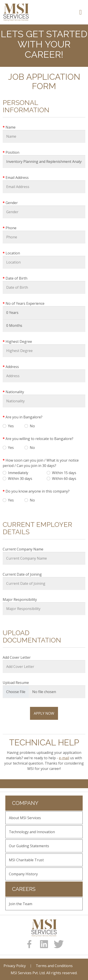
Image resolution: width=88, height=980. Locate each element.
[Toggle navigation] (81, 12)
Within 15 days (64, 473)
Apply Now (44, 713)
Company (25, 803)
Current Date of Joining (22, 574)
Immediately (18, 473)
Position (12, 152)
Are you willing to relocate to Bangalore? (39, 439)
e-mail (64, 758)
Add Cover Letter (17, 657)
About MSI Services (25, 818)
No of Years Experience (25, 303)
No (32, 426)
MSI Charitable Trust (26, 860)
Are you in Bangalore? (24, 417)
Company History (23, 874)
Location (13, 253)
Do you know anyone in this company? (38, 491)
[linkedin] (44, 944)
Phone (11, 228)
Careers (24, 889)
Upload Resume (16, 683)
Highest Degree (19, 342)
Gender (12, 203)
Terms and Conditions (54, 966)
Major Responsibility (20, 599)
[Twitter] (59, 944)
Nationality (15, 392)
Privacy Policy (15, 966)
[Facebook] (29, 944)
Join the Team (21, 904)
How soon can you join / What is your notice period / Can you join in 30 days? (41, 463)
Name (11, 127)
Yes (11, 426)
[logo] (44, 928)
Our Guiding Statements (29, 846)
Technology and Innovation (32, 832)
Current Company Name (23, 549)
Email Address (17, 178)
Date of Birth (16, 278)
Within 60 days (64, 479)
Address (12, 367)
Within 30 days (20, 479)
